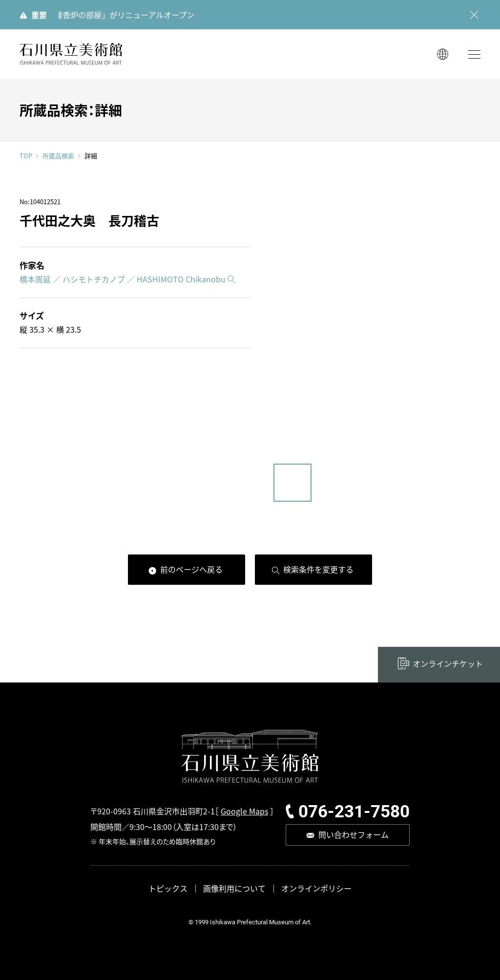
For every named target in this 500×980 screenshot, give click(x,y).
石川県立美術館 (71, 54)
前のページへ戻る (191, 569)
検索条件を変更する (318, 569)
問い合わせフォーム (354, 834)
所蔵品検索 (58, 156)
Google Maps (244, 811)
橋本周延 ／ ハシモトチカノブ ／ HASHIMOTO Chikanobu (123, 279)
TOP (26, 156)
